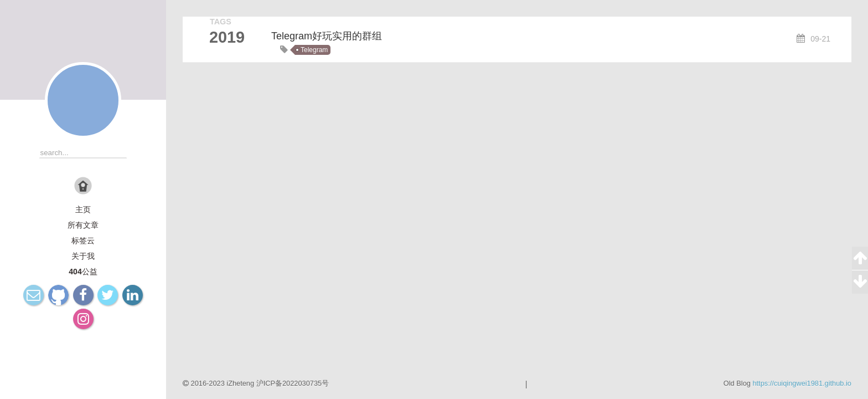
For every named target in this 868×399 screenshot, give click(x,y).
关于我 (83, 256)
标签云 (83, 241)
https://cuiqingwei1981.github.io (802, 383)
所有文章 (83, 225)
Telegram (314, 50)
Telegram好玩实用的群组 (327, 36)
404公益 (83, 272)
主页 (83, 209)
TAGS (221, 22)
